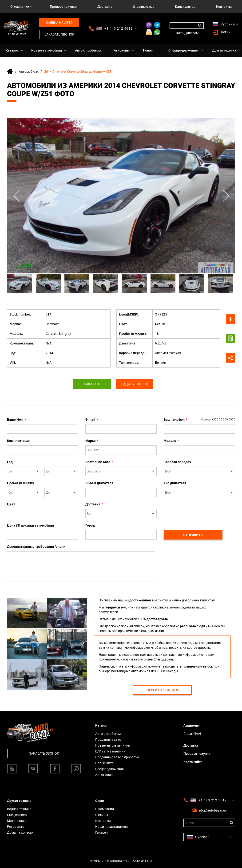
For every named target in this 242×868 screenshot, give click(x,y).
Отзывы (102, 815)
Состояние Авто (99, 462)
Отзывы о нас (144, 7)
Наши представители (111, 827)
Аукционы (122, 50)
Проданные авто (108, 740)
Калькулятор (185, 7)
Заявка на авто (59, 23)
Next (226, 196)
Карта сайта (193, 762)
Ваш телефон (199, 420)
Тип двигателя (175, 483)
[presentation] (199, 511)
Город (90, 525)
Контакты (224, 7)
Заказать (92, 384)
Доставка (105, 7)
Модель (171, 441)
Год (10, 462)
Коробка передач (177, 462)
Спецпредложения (183, 50)
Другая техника (224, 50)
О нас (99, 801)
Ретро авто (16, 827)
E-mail (92, 420)
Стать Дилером (186, 33)
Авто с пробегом (88, 50)
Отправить (193, 535)
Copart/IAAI (192, 734)
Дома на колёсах (20, 832)
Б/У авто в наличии (110, 751)
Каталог (12, 50)
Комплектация (19, 441)
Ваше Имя (16, 420)
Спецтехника (17, 815)
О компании (20, 7)
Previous (16, 196)
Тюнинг (148, 50)
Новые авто (104, 763)
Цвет (11, 504)
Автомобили (28, 72)
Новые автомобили (47, 50)
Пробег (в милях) (20, 483)
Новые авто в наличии (113, 745)
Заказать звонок (59, 34)
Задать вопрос (135, 384)
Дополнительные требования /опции (36, 547)
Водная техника (19, 809)
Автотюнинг (105, 775)
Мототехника (17, 821)
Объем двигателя (99, 483)
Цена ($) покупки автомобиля (30, 525)
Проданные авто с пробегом (117, 757)
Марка (92, 441)
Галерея (101, 832)
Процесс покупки (63, 7)
